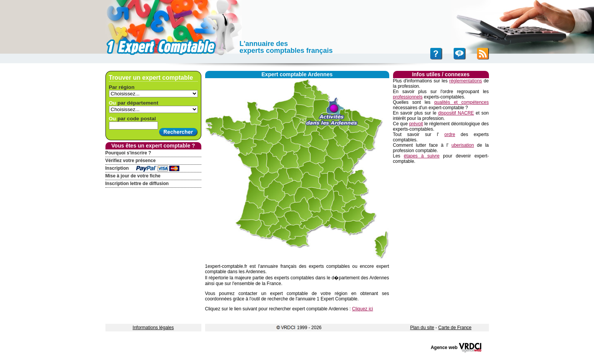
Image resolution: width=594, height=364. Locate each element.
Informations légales (153, 328)
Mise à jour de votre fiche (133, 176)
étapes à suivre (422, 156)
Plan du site (422, 328)
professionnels (408, 97)
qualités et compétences (461, 102)
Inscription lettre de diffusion (137, 184)
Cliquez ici (363, 309)
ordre (450, 134)
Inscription (117, 168)
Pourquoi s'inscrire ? (128, 153)
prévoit (416, 124)
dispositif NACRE (456, 113)
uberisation (463, 145)
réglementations (465, 81)
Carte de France (455, 328)
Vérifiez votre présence (131, 161)
